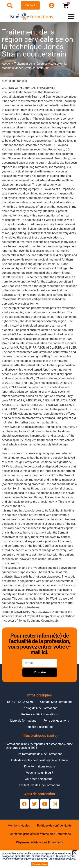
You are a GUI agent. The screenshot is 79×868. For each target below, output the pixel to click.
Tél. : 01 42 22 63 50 (20, 702)
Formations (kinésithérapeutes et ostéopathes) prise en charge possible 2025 (39, 746)
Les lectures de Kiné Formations (40, 785)
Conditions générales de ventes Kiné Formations (40, 834)
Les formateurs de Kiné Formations (39, 754)
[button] (75, 853)
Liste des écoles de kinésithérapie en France (39, 760)
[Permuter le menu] (71, 16)
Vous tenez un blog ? (40, 773)
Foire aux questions (56, 721)
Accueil (7, 64)
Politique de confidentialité (54, 826)
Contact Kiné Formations (56, 702)
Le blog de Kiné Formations (40, 708)
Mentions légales (19, 826)
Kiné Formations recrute (39, 766)
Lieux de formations (23, 721)
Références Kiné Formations (39, 714)
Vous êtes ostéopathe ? (39, 779)
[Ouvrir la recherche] (10, 6)
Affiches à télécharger (39, 727)
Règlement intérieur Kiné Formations (39, 842)
